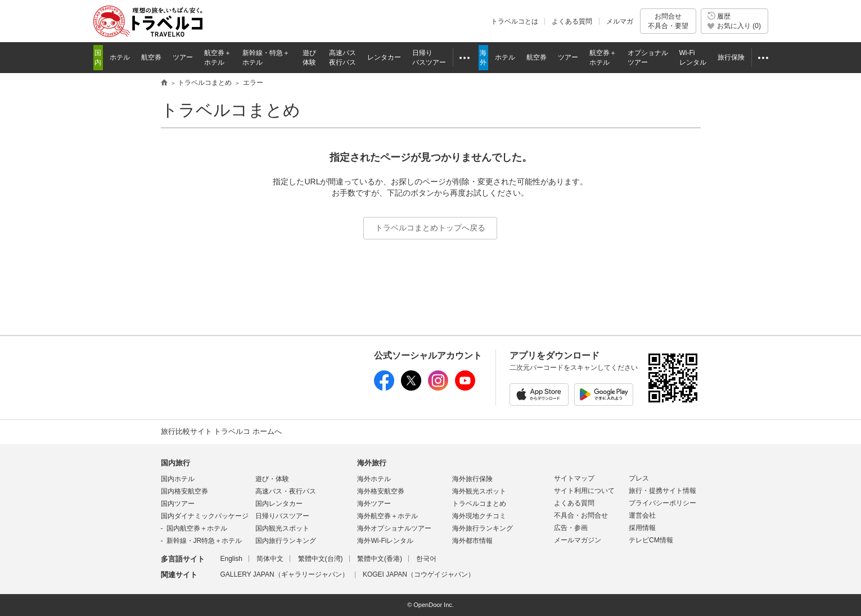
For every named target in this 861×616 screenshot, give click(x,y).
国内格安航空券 (184, 491)
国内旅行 (175, 463)
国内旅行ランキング (286, 541)
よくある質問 (572, 21)
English (231, 559)
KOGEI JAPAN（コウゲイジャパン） (419, 574)
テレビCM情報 (651, 540)
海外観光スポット (479, 491)
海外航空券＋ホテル (387, 516)
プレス (639, 478)
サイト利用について (584, 491)
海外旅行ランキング (483, 528)
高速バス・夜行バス (286, 491)
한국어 (426, 559)
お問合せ (668, 21)
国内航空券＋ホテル (197, 528)
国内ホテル (178, 479)
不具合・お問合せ (581, 515)
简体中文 (270, 559)
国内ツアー (178, 504)
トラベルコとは (515, 21)
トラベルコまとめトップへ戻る (430, 228)
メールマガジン (578, 540)
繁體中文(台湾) (321, 559)
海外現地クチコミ (479, 516)
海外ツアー (374, 504)
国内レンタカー (279, 504)
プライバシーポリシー (662, 503)
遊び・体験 (272, 479)
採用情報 (642, 528)
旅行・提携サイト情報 (662, 491)
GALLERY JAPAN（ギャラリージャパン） (285, 574)
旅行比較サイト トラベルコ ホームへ (221, 431)
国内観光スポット (282, 528)
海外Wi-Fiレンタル (385, 541)
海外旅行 (372, 463)
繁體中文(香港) (380, 559)
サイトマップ (574, 478)
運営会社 (642, 515)
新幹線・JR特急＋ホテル (204, 541)
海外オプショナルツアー (394, 528)
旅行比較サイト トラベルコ (164, 83)
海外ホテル (374, 479)
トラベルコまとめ (231, 110)
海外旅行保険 (472, 479)
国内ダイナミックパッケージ (205, 516)
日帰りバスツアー (282, 516)
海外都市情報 (472, 541)
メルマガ (620, 21)
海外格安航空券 (381, 491)
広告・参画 (571, 528)
